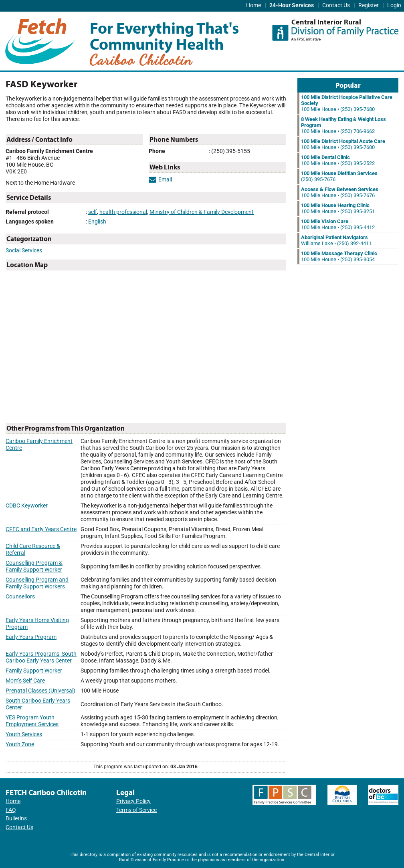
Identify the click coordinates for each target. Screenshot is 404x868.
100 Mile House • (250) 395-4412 (338, 224)
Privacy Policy (133, 801)
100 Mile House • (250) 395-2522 (338, 160)
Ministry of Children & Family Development (202, 212)
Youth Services (24, 734)
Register (369, 5)
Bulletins (16, 819)
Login (394, 5)
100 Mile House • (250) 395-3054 (339, 256)
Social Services (24, 251)
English (97, 222)
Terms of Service (136, 810)
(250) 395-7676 (339, 176)
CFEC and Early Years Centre (41, 529)
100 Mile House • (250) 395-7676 (340, 192)
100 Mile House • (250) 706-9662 (343, 125)
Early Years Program (31, 637)
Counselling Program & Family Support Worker (34, 566)
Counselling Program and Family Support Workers (37, 583)
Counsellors (20, 597)
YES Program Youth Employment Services (32, 721)
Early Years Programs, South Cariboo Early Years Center (41, 657)
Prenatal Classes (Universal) (40, 691)
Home (254, 5)
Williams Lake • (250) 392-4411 (336, 240)
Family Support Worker (34, 671)
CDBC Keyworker (27, 506)
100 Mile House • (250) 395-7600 (343, 144)
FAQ (11, 810)
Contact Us (336, 5)
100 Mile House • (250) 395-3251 (338, 208)
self (93, 212)
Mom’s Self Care (25, 681)
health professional (123, 212)
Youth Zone (20, 744)
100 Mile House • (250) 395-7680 (347, 103)
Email (160, 180)
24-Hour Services (292, 5)
